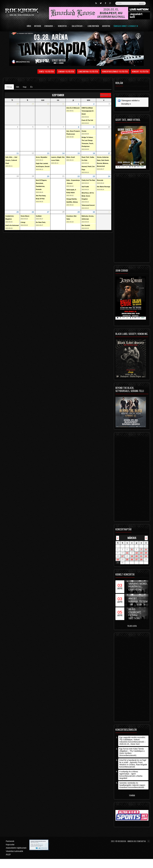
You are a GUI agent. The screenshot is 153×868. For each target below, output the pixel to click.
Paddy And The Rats (88, 180)
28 (141, 559)
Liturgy (23, 222)
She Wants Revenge (103, 187)
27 (48, 212)
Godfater (39, 216)
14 (63, 153)
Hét (17, 87)
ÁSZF (8, 855)
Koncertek (63, 26)
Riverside (100, 180)
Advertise (106, 26)
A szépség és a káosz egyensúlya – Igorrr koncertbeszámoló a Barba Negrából (131, 775)
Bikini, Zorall (71, 157)
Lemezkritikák (93, 26)
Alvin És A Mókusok (73, 108)
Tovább (132, 795)
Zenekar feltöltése (66, 71)
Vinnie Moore (25, 216)
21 (141, 556)
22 (79, 176)
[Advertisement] (131, 219)
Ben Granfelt (86, 225)
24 (109, 176)
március (132, 538)
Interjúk (38, 26)
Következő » (105, 95)
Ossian (84, 131)
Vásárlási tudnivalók (14, 851)
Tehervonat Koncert (88, 205)
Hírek (29, 26)
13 (48, 153)
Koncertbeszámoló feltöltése (115, 71)
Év (31, 87)
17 (109, 153)
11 (18, 153)
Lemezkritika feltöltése (88, 71)
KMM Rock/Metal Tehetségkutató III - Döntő (88, 111)
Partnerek (10, 841)
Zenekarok (49, 26)
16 (94, 153)
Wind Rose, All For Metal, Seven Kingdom (88, 196)
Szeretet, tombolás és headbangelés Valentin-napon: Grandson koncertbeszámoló (132, 785)
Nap (25, 87)
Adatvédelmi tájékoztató (16, 848)
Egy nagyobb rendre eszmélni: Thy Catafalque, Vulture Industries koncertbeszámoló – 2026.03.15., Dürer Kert (132, 741)
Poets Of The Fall (87, 120)
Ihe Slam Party (41, 222)
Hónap (10, 87)
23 (94, 176)
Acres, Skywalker (42, 157)
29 (79, 212)
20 (48, 176)
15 (79, 153)
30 (94, 212)
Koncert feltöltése (140, 71)
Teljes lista (132, 626)
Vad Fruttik (85, 187)
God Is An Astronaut (12, 225)
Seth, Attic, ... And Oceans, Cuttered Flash (11, 160)
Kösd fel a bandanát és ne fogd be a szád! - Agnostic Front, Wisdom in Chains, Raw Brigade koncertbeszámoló (133, 763)
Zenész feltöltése (46, 71)
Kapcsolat (10, 845)
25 (18, 212)
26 (33, 212)
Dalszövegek (78, 26)
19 (132, 556)
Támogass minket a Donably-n (126, 26)
